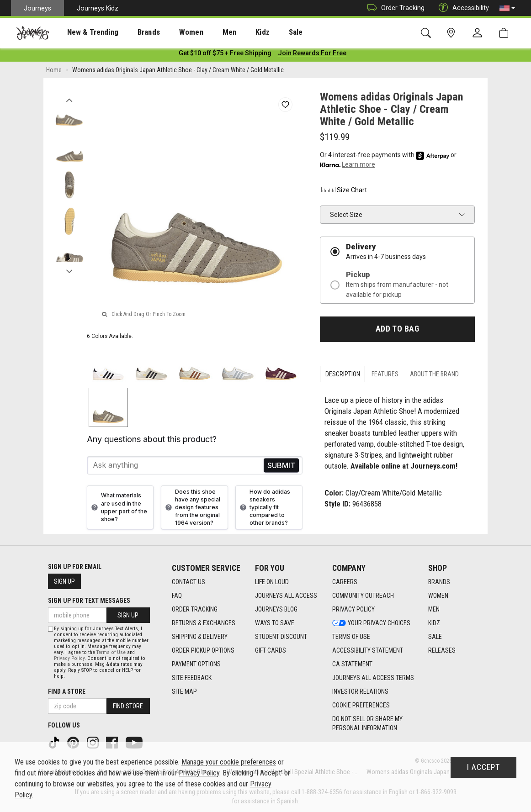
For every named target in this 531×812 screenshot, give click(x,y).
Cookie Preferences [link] (361, 706)
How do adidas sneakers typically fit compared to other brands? (264, 509)
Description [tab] (343, 376)
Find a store (67, 691)
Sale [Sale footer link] (435, 637)
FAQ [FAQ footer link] (177, 596)
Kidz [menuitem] (235, 32)
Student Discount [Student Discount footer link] (281, 637)
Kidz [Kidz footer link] (434, 623)
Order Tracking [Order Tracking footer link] (195, 610)
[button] (507, 8)
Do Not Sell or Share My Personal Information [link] (367, 724)
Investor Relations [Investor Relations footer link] (360, 692)
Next (69, 271)
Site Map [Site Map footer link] (184, 692)
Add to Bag (397, 331)
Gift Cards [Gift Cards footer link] (271, 651)
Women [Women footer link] (438, 596)
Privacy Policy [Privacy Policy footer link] (353, 610)
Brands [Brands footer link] (439, 582)
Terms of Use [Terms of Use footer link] (351, 637)
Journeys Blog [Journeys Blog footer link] (276, 610)
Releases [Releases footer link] (442, 651)
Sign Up (64, 581)
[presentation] (85, 32)
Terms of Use (111, 652)
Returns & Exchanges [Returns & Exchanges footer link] (204, 623)
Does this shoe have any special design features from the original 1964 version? (192, 509)
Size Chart (343, 191)
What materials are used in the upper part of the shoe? (118, 509)
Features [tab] (385, 376)
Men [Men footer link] (434, 610)
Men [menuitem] (206, 32)
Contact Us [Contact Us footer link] (189, 582)
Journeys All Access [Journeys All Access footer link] (286, 596)
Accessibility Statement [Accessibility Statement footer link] (368, 651)
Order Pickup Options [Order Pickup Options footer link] (203, 651)
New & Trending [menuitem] (84, 32)
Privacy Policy (69, 658)
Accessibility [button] (462, 8)
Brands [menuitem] (135, 32)
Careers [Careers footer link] (345, 582)
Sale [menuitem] (264, 32)
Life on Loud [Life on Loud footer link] (272, 582)
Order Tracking (394, 8)
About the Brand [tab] (434, 376)
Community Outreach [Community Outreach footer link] (363, 596)
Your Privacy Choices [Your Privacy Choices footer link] (371, 623)
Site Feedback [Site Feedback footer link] (192, 678)
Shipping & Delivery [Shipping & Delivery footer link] (200, 637)
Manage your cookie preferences (229, 762)
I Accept (483, 767)
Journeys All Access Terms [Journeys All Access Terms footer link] (373, 678)
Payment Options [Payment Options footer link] (196, 664)
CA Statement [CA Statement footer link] (352, 664)
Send (281, 467)
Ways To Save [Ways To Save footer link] (275, 623)
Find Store (128, 706)
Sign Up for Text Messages (89, 601)
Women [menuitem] (172, 32)
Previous (69, 100)
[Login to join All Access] (225, 55)
